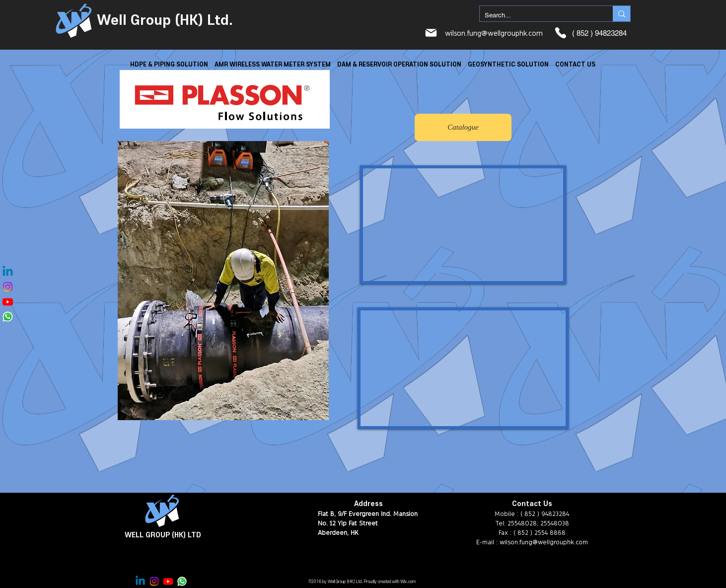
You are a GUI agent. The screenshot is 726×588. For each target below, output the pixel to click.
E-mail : (488, 542)
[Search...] (538, 16)
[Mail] (431, 33)
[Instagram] (8, 287)
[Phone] (561, 33)
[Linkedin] (8, 272)
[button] (169, 64)
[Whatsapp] (8, 317)
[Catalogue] (463, 127)
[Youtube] (8, 302)
